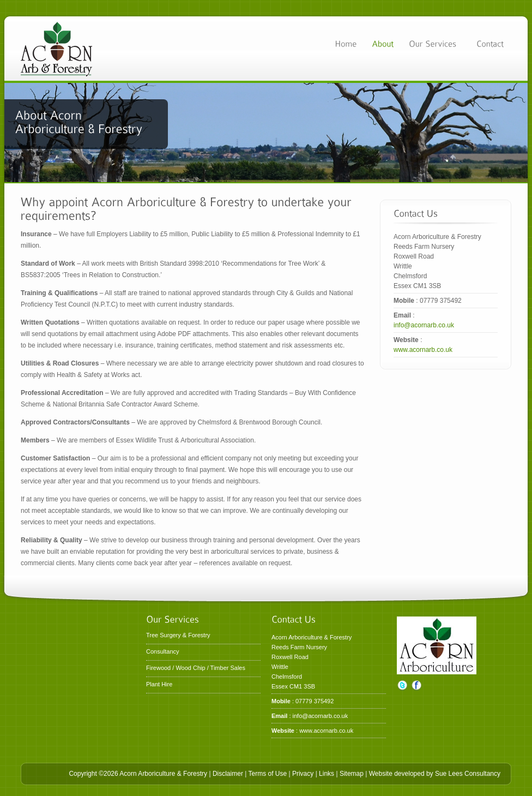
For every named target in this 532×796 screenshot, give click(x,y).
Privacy (303, 774)
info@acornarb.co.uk (424, 325)
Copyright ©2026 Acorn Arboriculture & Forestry (138, 774)
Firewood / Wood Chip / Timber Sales (196, 668)
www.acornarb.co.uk (423, 350)
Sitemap (352, 774)
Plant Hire (159, 684)
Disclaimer (228, 774)
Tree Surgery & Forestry (178, 635)
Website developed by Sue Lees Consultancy (435, 774)
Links (327, 774)
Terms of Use (267, 774)
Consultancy (163, 651)
